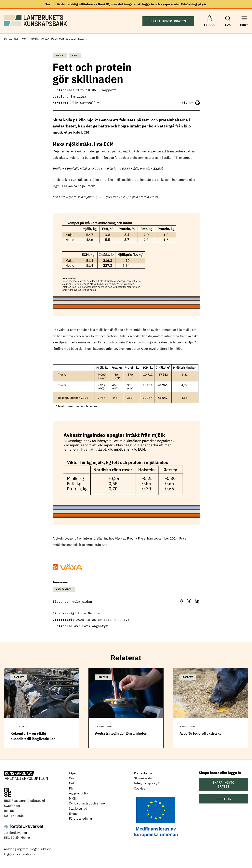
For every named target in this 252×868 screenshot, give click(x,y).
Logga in (223, 799)
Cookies (140, 788)
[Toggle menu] (244, 21)
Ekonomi (75, 814)
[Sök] (228, 21)
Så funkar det (143, 778)
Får (71, 788)
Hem (24, 39)
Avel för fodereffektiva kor (201, 733)
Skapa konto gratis (168, 21)
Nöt (72, 783)
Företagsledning (80, 818)
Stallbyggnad (78, 808)
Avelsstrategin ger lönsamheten (121, 733)
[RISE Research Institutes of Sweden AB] (7, 793)
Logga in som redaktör (20, 854)
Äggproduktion (79, 793)
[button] (183, 603)
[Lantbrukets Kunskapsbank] (26, 776)
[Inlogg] (209, 21)
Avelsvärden (64, 589)
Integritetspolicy (148, 783)
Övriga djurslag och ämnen (88, 803)
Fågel (73, 773)
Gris (72, 778)
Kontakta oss (143, 773)
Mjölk (34, 39)
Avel (45, 39)
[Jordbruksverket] (24, 827)
